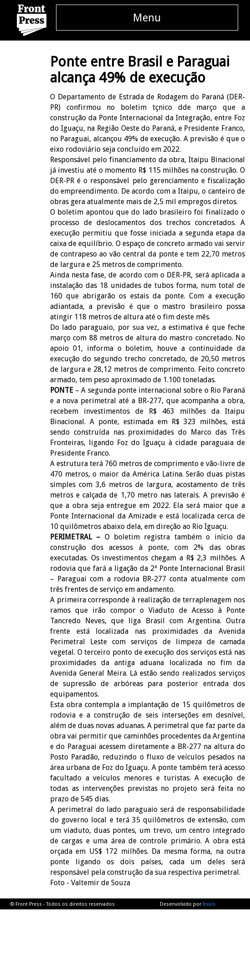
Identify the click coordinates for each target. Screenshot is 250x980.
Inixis (209, 904)
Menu (147, 18)
